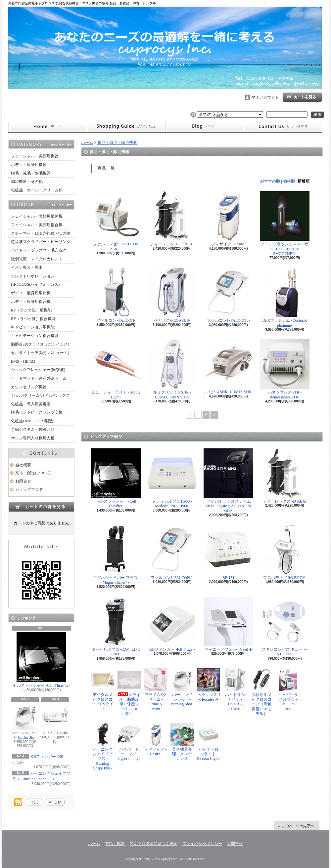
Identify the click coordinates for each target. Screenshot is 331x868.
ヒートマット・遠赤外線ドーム (39, 378)
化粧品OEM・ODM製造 (32, 421)
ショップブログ (205, 127)
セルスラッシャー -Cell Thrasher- (41, 660)
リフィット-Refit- (55, 719)
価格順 (289, 181)
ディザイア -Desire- (228, 219)
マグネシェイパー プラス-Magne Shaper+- (116, 555)
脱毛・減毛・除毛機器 (31, 173)
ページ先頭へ (296, 826)
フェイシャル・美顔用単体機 (37, 216)
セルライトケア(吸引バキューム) (40, 353)
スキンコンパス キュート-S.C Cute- (285, 626)
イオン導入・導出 (27, 268)
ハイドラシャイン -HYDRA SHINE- (235, 690)
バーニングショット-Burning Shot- (25, 721)
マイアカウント (265, 97)
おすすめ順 (270, 181)
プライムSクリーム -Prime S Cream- (156, 690)
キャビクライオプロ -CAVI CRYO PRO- (288, 690)
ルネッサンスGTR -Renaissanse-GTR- (285, 369)
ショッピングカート (302, 97)
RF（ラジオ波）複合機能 (33, 319)
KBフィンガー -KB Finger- (172, 624)
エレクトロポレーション (33, 276)
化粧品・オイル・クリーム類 (37, 190)
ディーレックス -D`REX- (172, 219)
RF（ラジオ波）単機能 (31, 310)
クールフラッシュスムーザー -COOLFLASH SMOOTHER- (285, 224)
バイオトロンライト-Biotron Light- (209, 742)
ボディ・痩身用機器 (29, 165)
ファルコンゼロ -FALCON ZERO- (116, 221)
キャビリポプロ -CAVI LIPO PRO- (116, 626)
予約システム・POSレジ (32, 430)
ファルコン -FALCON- (116, 295)
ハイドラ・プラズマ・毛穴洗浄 (39, 250)
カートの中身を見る (41, 507)
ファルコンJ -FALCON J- (228, 295)
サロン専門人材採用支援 (33, 438)
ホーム (47, 127)
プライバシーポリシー (202, 844)
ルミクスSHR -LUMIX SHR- (228, 367)
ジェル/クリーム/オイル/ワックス (40, 395)
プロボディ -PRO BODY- (285, 552)
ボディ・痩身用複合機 (31, 302)
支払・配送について (126, 127)
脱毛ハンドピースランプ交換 (37, 412)
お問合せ (283, 127)
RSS (35, 802)
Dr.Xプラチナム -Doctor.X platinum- (285, 297)
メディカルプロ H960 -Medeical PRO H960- (172, 478)
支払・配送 (115, 844)
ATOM (55, 802)
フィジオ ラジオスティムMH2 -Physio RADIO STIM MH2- (228, 481)
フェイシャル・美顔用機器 (35, 156)
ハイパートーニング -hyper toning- (129, 742)
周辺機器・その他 (27, 182)
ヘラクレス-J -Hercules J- (209, 685)
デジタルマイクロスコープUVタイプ (103, 690)
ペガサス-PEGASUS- (172, 295)
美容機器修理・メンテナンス (182, 742)
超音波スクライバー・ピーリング (41, 242)
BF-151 (228, 552)
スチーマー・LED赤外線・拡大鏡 (41, 233)
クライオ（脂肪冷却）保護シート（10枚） (129, 692)
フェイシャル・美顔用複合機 (37, 225)
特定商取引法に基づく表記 (154, 844)
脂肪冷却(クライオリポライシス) (40, 344)
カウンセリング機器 (29, 387)
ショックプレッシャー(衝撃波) (38, 370)
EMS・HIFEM (23, 361)
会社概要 (23, 465)
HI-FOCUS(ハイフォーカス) (35, 284)
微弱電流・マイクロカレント (37, 259)
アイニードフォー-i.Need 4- (228, 624)
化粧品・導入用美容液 (31, 404)
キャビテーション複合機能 (35, 336)
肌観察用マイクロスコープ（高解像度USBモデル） (261, 692)
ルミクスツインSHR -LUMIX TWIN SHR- (172, 369)
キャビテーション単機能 (33, 327)
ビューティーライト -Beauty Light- (116, 369)
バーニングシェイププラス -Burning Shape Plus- (103, 747)
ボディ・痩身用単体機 (31, 293)
